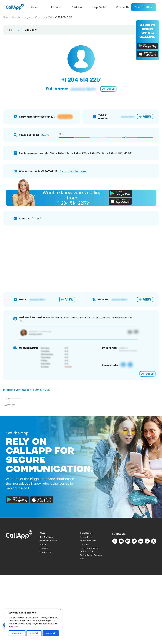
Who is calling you (23, 17)
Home (7, 17)
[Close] (60, 610)
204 (50, 17)
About (34, 7)
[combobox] (12, 30)
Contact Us (123, 7)
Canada (40, 17)
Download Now (144, 7)
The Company (47, 606)
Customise (17, 633)
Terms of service (88, 610)
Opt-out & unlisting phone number (89, 619)
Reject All (34, 633)
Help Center (100, 7)
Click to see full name (74, 171)
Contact (84, 613)
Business (77, 7)
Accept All (51, 633)
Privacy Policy (86, 606)
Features (56, 7)
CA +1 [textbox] (10, 30)
